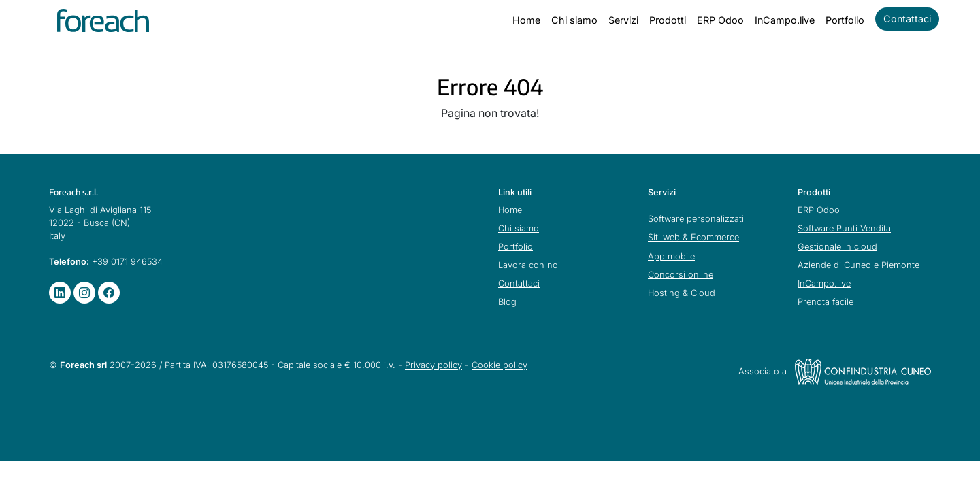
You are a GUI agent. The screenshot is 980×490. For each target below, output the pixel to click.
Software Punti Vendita (844, 228)
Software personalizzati (696, 219)
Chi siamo (574, 20)
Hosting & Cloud (682, 293)
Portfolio (845, 20)
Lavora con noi (529, 265)
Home (526, 20)
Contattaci (907, 19)
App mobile (671, 256)
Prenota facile (826, 302)
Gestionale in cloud (837, 247)
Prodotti (668, 20)
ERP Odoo (720, 20)
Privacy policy (434, 365)
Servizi (623, 20)
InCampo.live (785, 20)
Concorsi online (681, 275)
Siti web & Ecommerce (693, 237)
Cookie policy (500, 365)
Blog (507, 302)
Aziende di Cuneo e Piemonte (859, 265)
